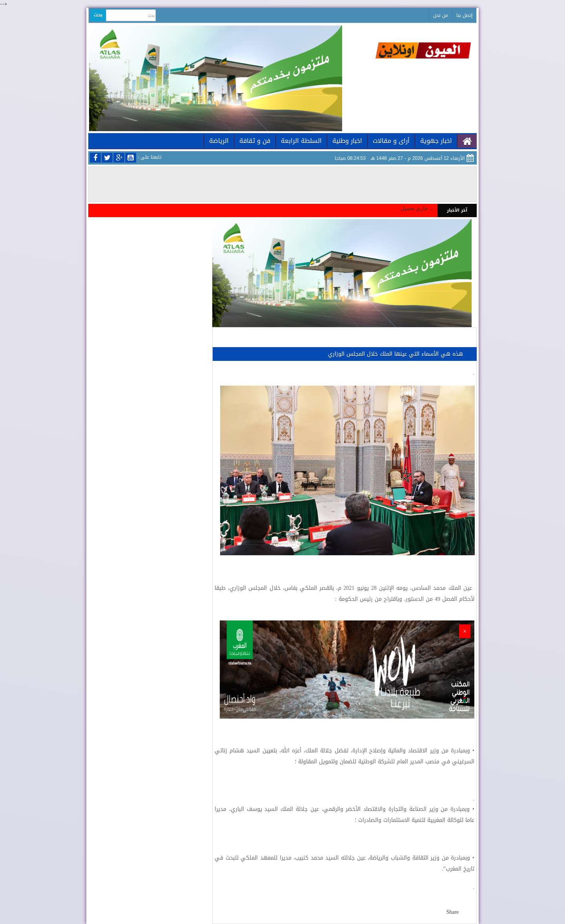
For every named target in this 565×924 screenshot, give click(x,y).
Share (452, 912)
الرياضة (219, 141)
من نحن (441, 15)
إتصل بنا (464, 15)
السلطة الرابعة (301, 141)
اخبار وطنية (347, 141)
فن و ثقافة (255, 141)
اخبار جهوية (436, 141)
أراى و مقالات (391, 141)
